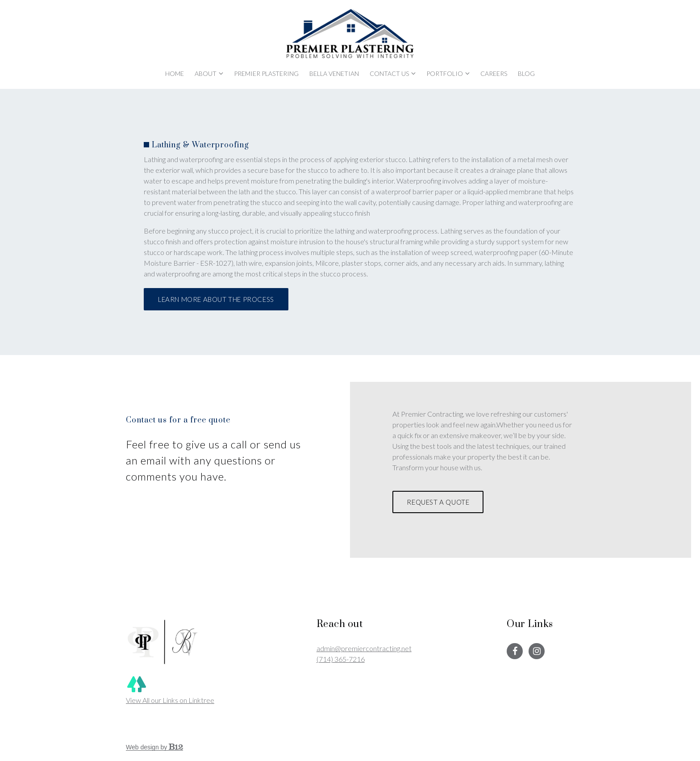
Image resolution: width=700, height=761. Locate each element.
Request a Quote (438, 502)
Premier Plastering (266, 73)
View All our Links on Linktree (170, 689)
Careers (494, 73)
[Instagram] (537, 651)
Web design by (154, 747)
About (206, 73)
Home (175, 73)
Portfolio (445, 73)
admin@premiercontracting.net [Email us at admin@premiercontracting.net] (364, 648)
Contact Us (389, 73)
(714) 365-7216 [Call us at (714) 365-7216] (341, 659)
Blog (526, 73)
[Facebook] (515, 651)
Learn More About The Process (216, 299)
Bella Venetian (334, 73)
